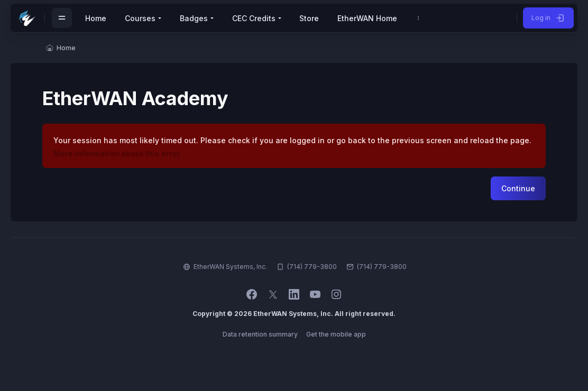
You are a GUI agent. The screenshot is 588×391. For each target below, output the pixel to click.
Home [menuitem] (96, 18)
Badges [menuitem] (194, 18)
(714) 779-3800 (382, 267)
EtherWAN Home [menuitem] (367, 18)
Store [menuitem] (309, 18)
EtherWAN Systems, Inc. (230, 267)
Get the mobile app (336, 334)
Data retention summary (260, 334)
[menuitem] (418, 18)
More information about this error (117, 153)
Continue (518, 188)
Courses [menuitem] (140, 18)
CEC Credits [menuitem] (254, 18)
